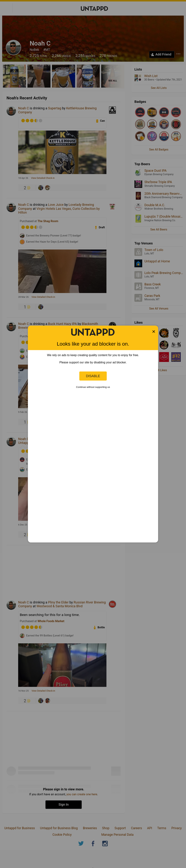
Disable (93, 376)
